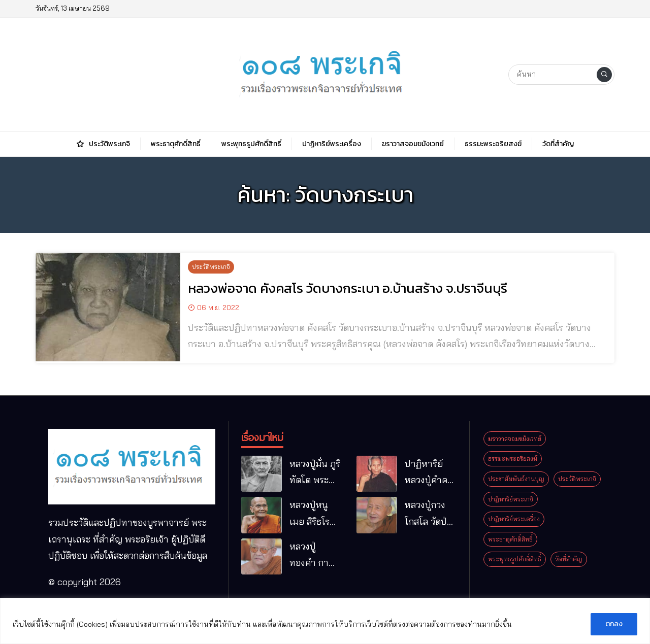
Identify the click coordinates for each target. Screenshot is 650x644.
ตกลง (614, 624)
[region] (325, 621)
